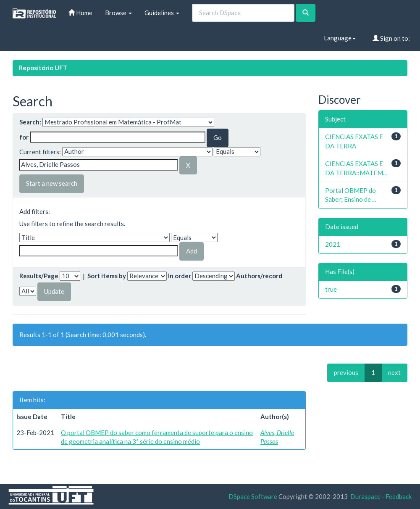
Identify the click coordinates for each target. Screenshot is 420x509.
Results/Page (39, 276)
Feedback (399, 496)
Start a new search (52, 183)
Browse (118, 13)
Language (340, 38)
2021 (333, 244)
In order (180, 276)
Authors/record (259, 276)
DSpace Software (253, 496)
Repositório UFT (43, 68)
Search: (30, 122)
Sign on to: (391, 38)
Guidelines (162, 13)
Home (80, 13)
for (24, 137)
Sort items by (107, 276)
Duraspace (365, 496)
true (331, 289)
